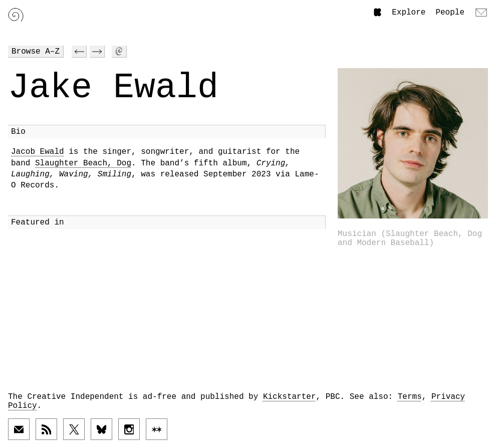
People (450, 13)
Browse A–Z (36, 52)
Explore (409, 13)
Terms (410, 397)
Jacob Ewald (38, 152)
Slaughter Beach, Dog (83, 163)
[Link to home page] (16, 15)
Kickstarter (290, 397)
